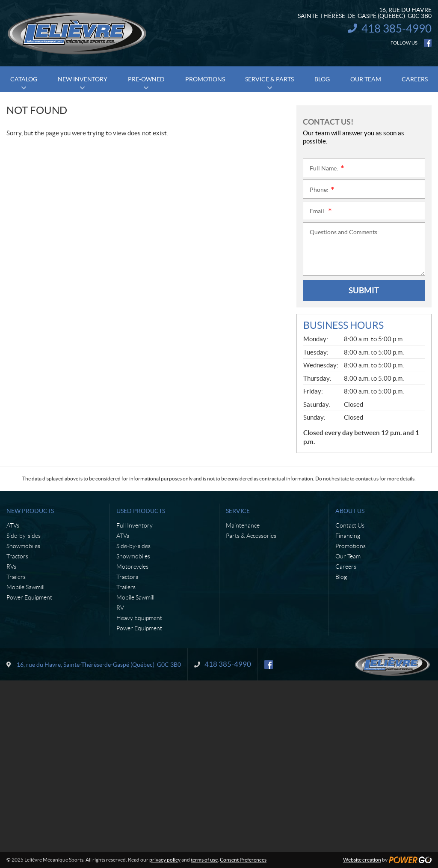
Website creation (362, 860)
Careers (346, 567)
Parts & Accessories (251, 536)
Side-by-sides (24, 536)
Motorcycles (132, 567)
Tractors (17, 556)
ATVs (13, 525)
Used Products (141, 511)
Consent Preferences (243, 860)
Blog (341, 577)
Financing (348, 536)
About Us (350, 511)
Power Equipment (29, 597)
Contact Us (350, 525)
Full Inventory (135, 525)
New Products (30, 511)
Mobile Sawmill (25, 587)
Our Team (348, 556)
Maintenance (243, 525)
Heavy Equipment (139, 618)
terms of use (204, 860)
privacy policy (165, 860)
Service (238, 511)
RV (120, 608)
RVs (11, 567)
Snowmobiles (23, 546)
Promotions (351, 546)
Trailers (16, 577)
